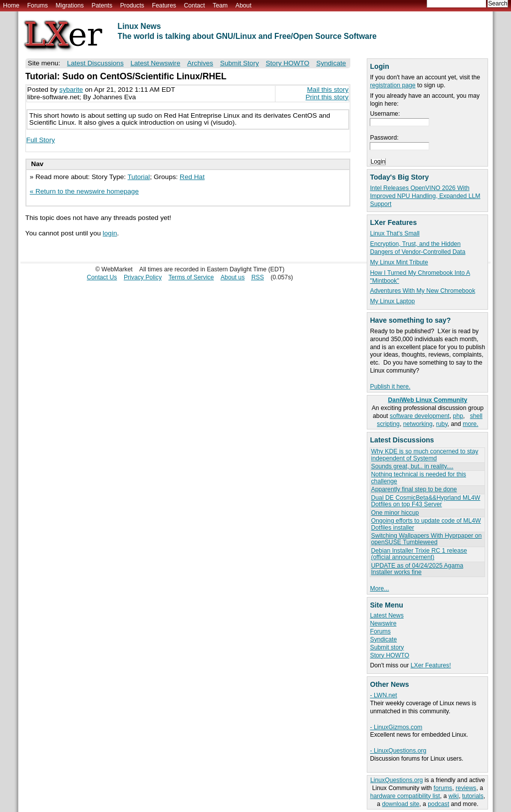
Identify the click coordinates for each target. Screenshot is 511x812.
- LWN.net (383, 695)
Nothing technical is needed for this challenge (418, 478)
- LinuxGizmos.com (396, 727)
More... (379, 589)
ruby (442, 424)
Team (220, 5)
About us (233, 277)
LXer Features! (431, 665)
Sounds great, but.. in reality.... (412, 466)
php (458, 416)
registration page (392, 85)
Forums (37, 5)
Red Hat (192, 177)
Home (11, 5)
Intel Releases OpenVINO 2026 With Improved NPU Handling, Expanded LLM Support (425, 196)
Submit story (387, 647)
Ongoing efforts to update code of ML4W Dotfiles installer (426, 524)
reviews (466, 788)
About (244, 5)
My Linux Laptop (392, 301)
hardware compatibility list (405, 796)
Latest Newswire (155, 63)
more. (470, 424)
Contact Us (102, 277)
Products (132, 5)
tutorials (473, 796)
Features (164, 5)
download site (400, 804)
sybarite (71, 90)
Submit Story (240, 63)
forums (443, 788)
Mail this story (328, 90)
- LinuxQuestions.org (398, 751)
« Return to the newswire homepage (84, 191)
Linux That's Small (394, 233)
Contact (194, 5)
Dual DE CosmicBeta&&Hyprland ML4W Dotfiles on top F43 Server (425, 501)
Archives (200, 63)
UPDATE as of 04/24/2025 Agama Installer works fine (417, 569)
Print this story (327, 97)
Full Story (41, 140)
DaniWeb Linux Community (428, 400)
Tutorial (139, 177)
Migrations (69, 5)
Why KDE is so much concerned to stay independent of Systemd (424, 455)
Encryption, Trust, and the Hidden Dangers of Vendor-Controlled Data (417, 248)
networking (418, 424)
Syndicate (383, 639)
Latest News (386, 615)
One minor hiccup (395, 513)
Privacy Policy (143, 277)
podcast (438, 804)
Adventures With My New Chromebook (422, 291)
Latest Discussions (95, 63)
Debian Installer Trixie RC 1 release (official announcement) (419, 554)
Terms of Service (191, 277)
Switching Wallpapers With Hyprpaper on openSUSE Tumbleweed (426, 539)
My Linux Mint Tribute (399, 262)
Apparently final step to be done (414, 489)
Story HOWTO (389, 655)
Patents (102, 5)
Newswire (383, 623)
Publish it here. (390, 387)
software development (420, 416)
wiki (454, 796)
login (110, 233)
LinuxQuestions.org (396, 780)
